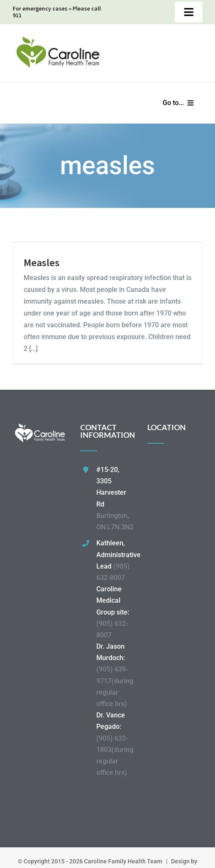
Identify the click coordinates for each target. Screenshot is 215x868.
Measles (42, 263)
